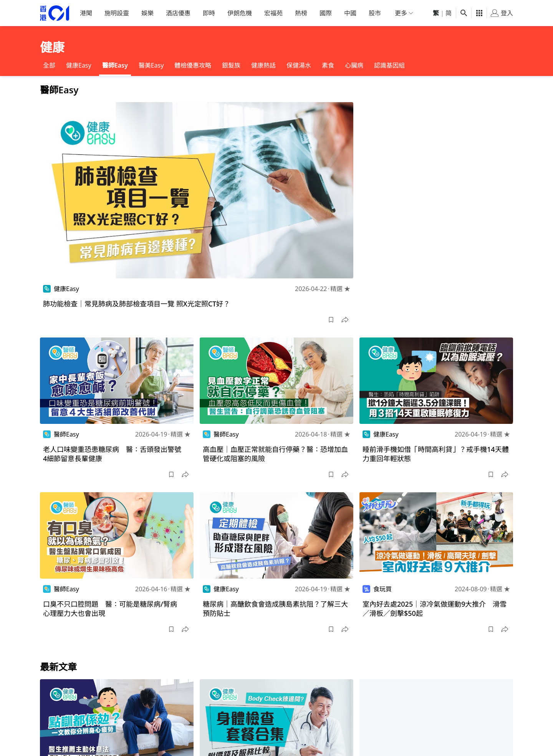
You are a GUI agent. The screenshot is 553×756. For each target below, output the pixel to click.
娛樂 (147, 13)
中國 (350, 13)
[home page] (55, 13)
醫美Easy (151, 65)
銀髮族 (231, 65)
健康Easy (79, 65)
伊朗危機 (240, 13)
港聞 (86, 13)
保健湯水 (299, 65)
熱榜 (301, 13)
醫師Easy (115, 65)
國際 (326, 13)
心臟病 (354, 65)
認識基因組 (389, 65)
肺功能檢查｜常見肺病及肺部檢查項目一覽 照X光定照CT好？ (137, 304)
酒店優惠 (178, 13)
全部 (49, 65)
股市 (375, 13)
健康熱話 (263, 65)
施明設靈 (117, 13)
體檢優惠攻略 (193, 65)
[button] (331, 320)
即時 (209, 13)
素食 (328, 65)
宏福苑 (273, 13)
